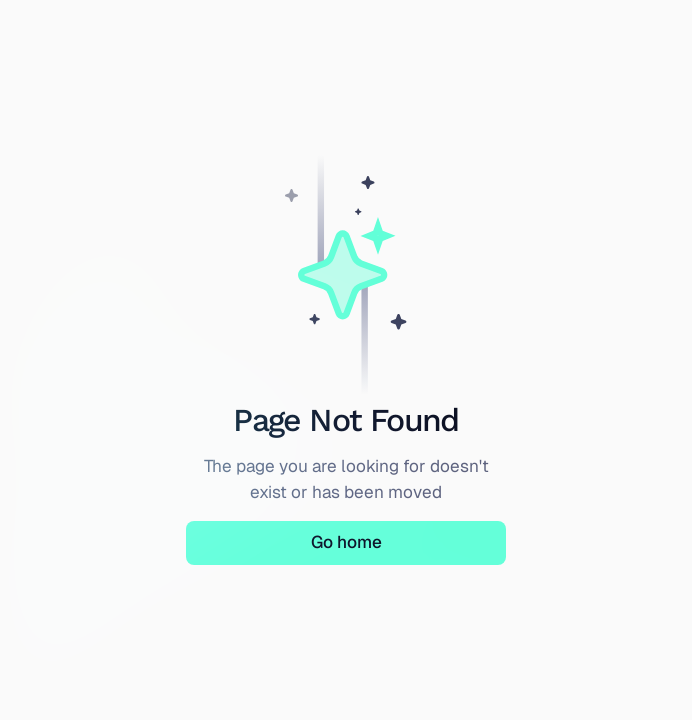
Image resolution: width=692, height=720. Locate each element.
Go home (346, 542)
